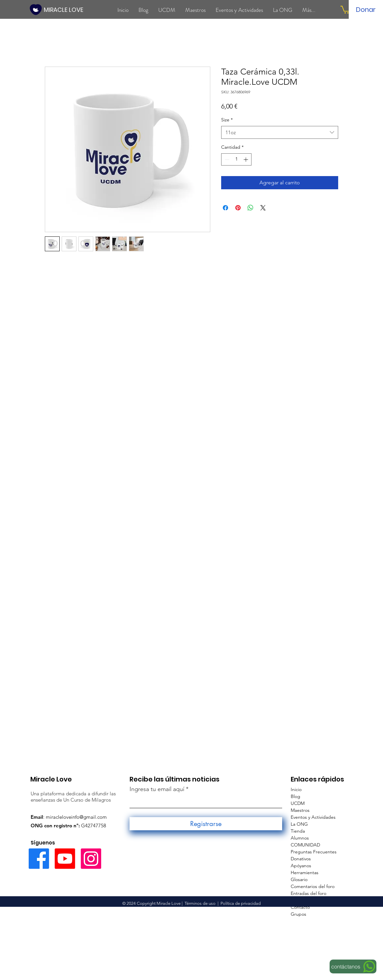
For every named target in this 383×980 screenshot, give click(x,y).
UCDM (298, 803)
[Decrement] (226, 159)
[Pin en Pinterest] (238, 208)
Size (227, 120)
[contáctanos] (353, 966)
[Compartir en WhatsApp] (250, 208)
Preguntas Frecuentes (314, 852)
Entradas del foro (309, 893)
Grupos (298, 914)
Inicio (296, 789)
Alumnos (300, 838)
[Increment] (246, 159)
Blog (295, 796)
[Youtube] (65, 859)
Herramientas (305, 873)
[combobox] (280, 132)
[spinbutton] (236, 159)
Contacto (300, 907)
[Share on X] (263, 208)
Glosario (299, 879)
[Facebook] (39, 859)
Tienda (298, 831)
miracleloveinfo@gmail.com (76, 817)
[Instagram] (91, 859)
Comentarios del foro (313, 886)
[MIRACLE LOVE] (64, 10)
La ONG (299, 824)
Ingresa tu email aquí (157, 789)
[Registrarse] (206, 824)
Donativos (301, 859)
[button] (346, 9)
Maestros (300, 810)
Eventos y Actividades (313, 817)
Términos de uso (200, 903)
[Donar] (366, 10)
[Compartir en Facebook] (225, 208)
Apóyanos (301, 866)
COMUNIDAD (305, 845)
